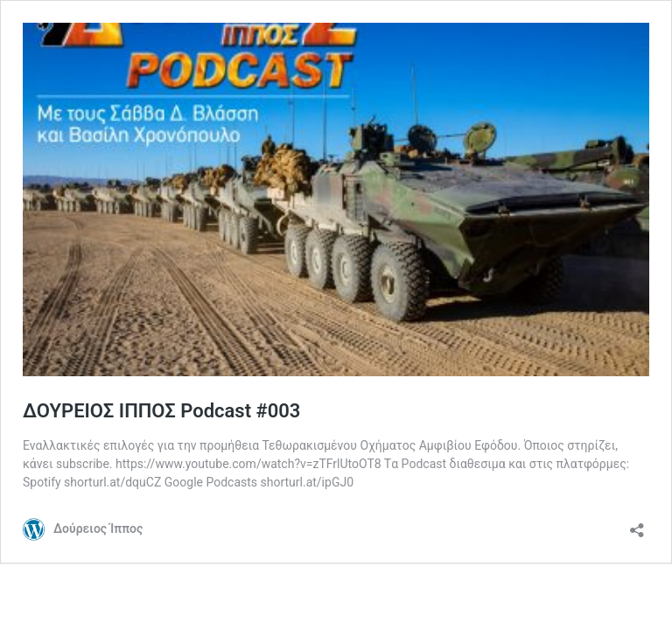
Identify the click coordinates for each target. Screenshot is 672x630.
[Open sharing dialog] (637, 525)
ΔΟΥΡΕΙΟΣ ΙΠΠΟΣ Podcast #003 (161, 411)
